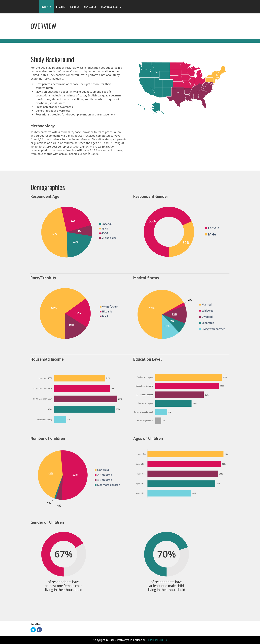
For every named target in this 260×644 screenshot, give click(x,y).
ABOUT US (74, 7)
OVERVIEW (46, 7)
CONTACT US (90, 7)
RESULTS (60, 7)
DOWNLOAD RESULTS (111, 7)
